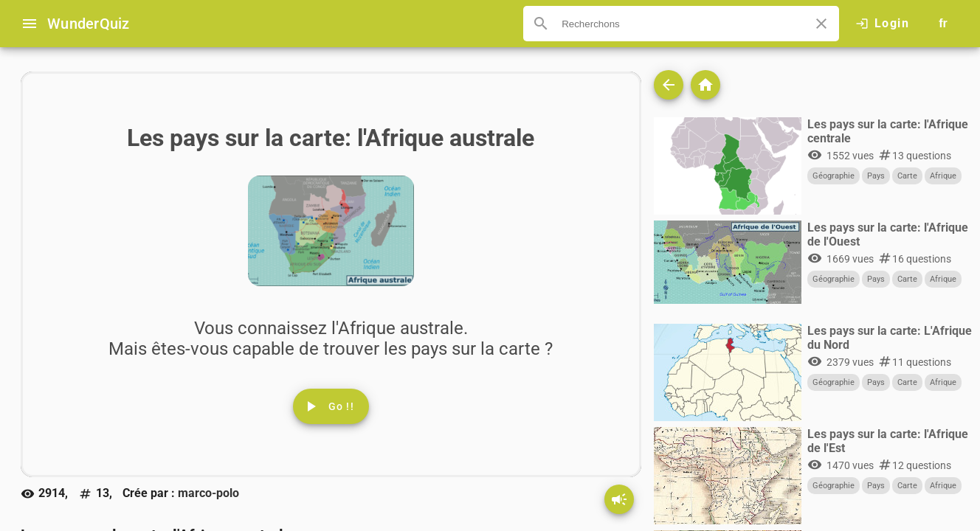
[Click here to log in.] (882, 24)
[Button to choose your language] (943, 24)
